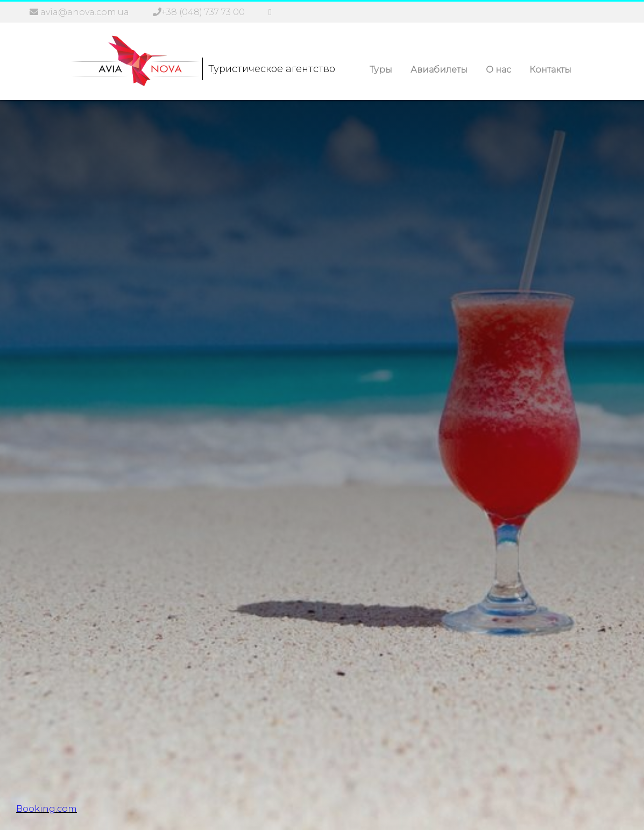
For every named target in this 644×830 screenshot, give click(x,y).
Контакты (550, 70)
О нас (498, 70)
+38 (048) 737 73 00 (203, 12)
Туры (381, 70)
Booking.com (47, 809)
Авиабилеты (439, 70)
